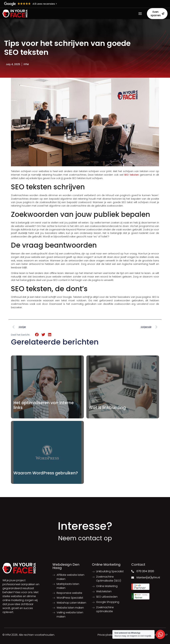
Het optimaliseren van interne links (44, 405)
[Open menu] (140, 14)
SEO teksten (131, 175)
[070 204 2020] (133, 571)
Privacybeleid (106, 635)
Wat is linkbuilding (107, 408)
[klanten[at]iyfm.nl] (133, 578)
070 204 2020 (145, 571)
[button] (37, 335)
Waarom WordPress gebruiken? (46, 473)
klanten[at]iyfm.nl (148, 577)
